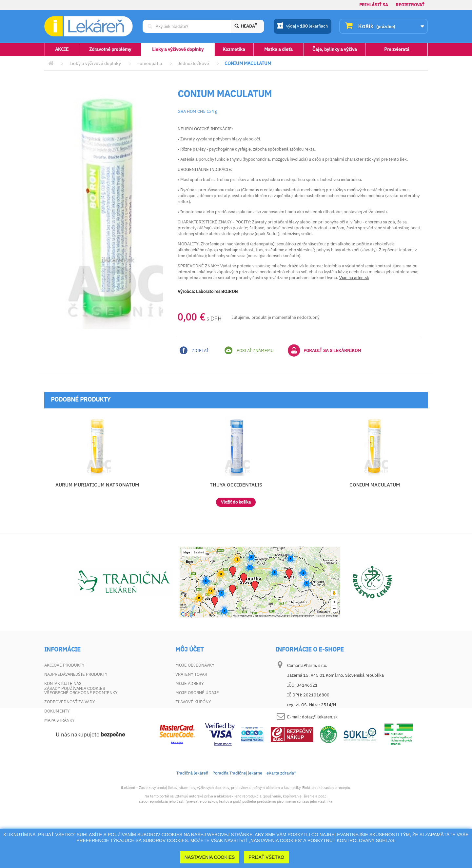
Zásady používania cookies (75, 729)
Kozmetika (234, 49)
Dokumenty (57, 711)
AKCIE (62, 49)
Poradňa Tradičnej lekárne (237, 814)
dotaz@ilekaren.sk (320, 717)
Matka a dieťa (278, 49)
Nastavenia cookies (210, 857)
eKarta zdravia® (281, 814)
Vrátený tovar (191, 674)
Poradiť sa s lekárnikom (324, 350)
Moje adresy (190, 683)
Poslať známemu (249, 350)
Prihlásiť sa (374, 5)
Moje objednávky (195, 665)
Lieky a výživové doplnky (178, 49)
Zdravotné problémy (110, 49)
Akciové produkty (64, 665)
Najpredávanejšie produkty (76, 674)
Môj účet (189, 650)
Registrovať (410, 5)
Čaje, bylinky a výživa (335, 49)
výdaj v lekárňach (302, 27)
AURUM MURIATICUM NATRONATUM (97, 485)
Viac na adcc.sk (354, 278)
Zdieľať (194, 350)
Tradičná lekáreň (192, 814)
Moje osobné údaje (197, 693)
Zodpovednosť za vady (70, 702)
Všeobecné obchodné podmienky (81, 693)
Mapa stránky (59, 720)
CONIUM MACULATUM (375, 485)
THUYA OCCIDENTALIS (236, 485)
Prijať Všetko (266, 857)
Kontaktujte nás (63, 683)
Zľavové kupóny (193, 702)
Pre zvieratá (397, 49)
